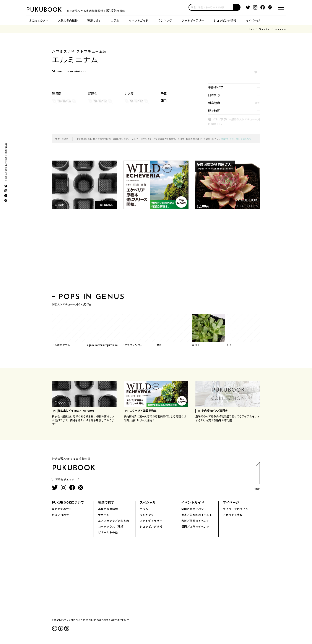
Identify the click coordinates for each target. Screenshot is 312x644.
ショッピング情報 (225, 20)
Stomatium (265, 29)
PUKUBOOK (48, 10)
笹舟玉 (196, 345)
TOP (257, 477)
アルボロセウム (61, 345)
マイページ (253, 20)
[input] (211, 7)
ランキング (165, 20)
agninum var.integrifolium (102, 345)
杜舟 (230, 345)
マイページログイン (236, 509)
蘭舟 (160, 345)
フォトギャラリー (193, 20)
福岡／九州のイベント (195, 526)
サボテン (104, 515)
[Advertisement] (156, 253)
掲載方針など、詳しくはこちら (236, 139)
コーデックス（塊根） (112, 526)
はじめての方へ (38, 20)
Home (251, 29)
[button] (237, 7)
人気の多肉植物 (68, 20)
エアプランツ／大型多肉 (114, 521)
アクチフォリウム (132, 345)
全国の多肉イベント (194, 509)
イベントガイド (139, 20)
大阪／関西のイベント (195, 521)
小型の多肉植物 (108, 509)
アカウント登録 (233, 515)
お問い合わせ (60, 515)
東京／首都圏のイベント (197, 515)
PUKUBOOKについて (68, 502)
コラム (115, 20)
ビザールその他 (108, 532)
